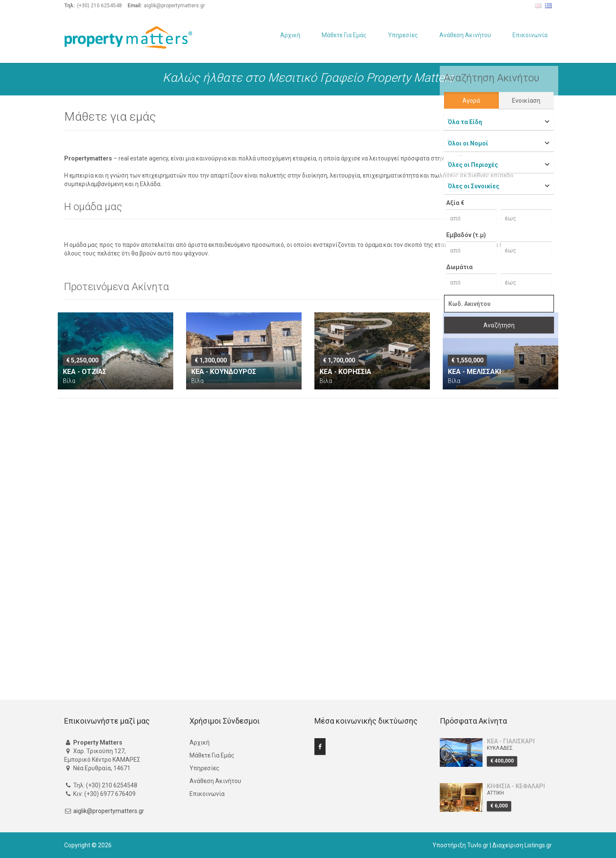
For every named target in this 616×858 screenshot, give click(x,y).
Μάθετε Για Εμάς (344, 35)
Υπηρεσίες (403, 35)
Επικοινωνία (530, 35)
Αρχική (290, 35)
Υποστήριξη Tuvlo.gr (461, 845)
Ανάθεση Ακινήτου (465, 35)
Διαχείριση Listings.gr (522, 845)
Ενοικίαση (526, 101)
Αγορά (471, 101)
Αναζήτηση (499, 325)
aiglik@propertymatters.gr (109, 811)
